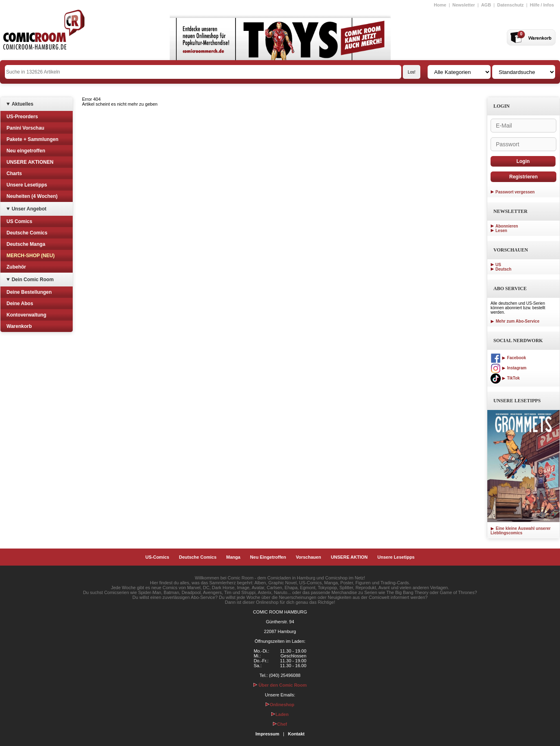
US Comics (19, 221)
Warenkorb (19, 326)
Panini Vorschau (25, 128)
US (498, 265)
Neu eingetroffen (26, 151)
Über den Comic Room (280, 685)
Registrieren (523, 177)
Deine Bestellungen (29, 292)
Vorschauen (308, 557)
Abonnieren (507, 226)
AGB (486, 5)
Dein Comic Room (33, 280)
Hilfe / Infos (542, 5)
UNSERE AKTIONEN (30, 162)
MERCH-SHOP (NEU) (30, 256)
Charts (14, 173)
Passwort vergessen (515, 192)
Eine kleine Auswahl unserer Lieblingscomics (521, 531)
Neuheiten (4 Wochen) (32, 196)
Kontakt (296, 734)
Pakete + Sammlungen (32, 139)
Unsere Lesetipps (27, 185)
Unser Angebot (29, 209)
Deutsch (503, 269)
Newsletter (464, 5)
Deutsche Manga (26, 244)
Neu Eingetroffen (268, 557)
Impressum (267, 734)
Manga (233, 557)
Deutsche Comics (27, 233)
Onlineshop (280, 705)
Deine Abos (20, 304)
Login (523, 161)
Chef (280, 724)
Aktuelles (23, 104)
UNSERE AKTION (349, 557)
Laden (280, 714)
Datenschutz (510, 5)
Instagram (508, 368)
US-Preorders (22, 117)
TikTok (505, 378)
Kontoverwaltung (26, 315)
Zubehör (16, 267)
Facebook (508, 358)
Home (440, 5)
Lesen (501, 231)
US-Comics (157, 557)
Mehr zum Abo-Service (515, 321)
